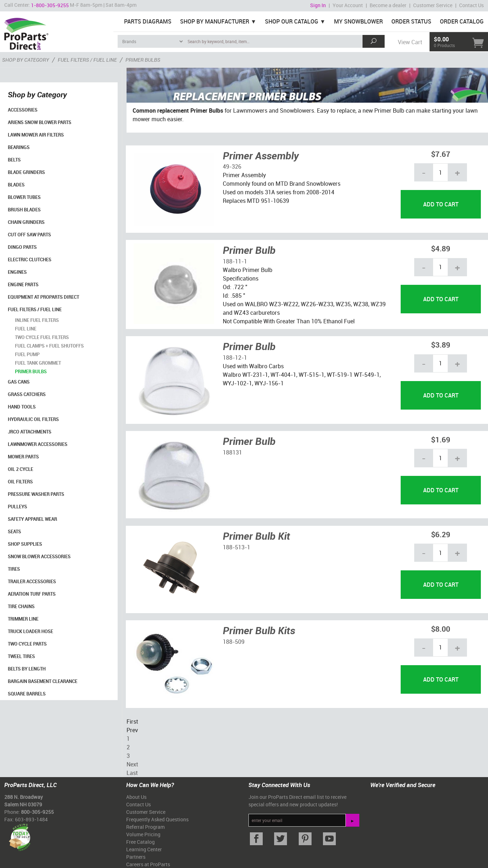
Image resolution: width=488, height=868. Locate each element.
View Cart (410, 42)
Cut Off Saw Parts (29, 235)
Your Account (348, 5)
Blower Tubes (24, 197)
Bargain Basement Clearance (43, 681)
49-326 (232, 166)
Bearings (19, 147)
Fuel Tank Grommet (38, 363)
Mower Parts (23, 457)
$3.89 (441, 345)
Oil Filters (20, 482)
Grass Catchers (27, 394)
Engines (17, 272)
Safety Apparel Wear (32, 519)
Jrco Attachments (30, 432)
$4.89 (441, 248)
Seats (14, 531)
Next (132, 764)
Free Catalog (140, 842)
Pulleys (17, 507)
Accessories (23, 110)
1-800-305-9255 (50, 5)
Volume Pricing (143, 834)
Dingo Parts (22, 247)
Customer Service (433, 5)
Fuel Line (26, 329)
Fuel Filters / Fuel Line (35, 309)
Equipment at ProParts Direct (43, 297)
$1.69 (441, 439)
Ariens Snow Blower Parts (40, 122)
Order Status (411, 21)
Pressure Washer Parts (36, 494)
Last (132, 773)
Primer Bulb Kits (259, 630)
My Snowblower (358, 21)
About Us (136, 797)
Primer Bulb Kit (256, 536)
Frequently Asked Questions (157, 819)
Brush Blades (24, 210)
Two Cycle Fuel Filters (42, 337)
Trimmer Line (23, 619)
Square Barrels (27, 694)
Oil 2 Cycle (20, 469)
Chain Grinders (26, 222)
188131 (232, 452)
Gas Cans (19, 382)
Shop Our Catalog (292, 21)
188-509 (234, 642)
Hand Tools (22, 407)
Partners (136, 857)
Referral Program (145, 827)
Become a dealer (388, 5)
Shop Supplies (25, 544)
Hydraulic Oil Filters (33, 419)
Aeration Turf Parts (32, 594)
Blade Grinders (26, 172)
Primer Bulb (249, 250)
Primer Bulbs (31, 371)
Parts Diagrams (148, 21)
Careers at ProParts (148, 864)
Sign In (318, 5)
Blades (16, 185)
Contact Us (471, 5)
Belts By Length (27, 669)
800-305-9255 (37, 812)
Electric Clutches (30, 260)
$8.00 (441, 629)
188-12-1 (235, 358)
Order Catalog (462, 21)
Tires (14, 569)
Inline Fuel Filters (37, 320)
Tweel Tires (21, 656)
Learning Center (144, 849)
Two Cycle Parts (27, 644)
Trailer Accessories (32, 581)
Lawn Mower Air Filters (36, 135)
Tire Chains (21, 606)
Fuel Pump (27, 354)
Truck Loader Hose (30, 631)
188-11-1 (235, 261)
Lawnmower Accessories (38, 444)
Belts (14, 160)
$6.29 (441, 534)
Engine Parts (23, 284)
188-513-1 (237, 547)
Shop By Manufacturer (215, 21)
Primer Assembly (261, 155)
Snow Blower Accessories (39, 556)
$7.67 (441, 154)
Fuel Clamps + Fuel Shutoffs (49, 346)
